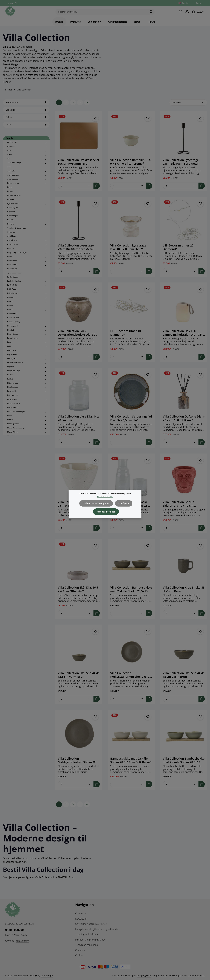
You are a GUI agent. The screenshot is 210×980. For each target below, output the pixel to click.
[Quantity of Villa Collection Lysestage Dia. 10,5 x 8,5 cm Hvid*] (128, 277)
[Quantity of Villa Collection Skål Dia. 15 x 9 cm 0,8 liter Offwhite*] (76, 533)
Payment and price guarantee (90, 940)
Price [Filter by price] (26, 130)
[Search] (151, 15)
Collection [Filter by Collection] (26, 115)
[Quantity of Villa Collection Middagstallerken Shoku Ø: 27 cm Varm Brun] (76, 790)
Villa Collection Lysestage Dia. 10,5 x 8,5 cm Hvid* (128, 253)
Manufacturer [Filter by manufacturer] (26, 108)
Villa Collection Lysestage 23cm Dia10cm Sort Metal (181, 167)
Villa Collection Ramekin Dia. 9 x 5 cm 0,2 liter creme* (131, 167)
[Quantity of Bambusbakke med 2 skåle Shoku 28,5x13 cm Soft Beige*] (128, 790)
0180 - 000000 (14, 930)
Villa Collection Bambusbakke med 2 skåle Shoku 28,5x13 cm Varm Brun (131, 595)
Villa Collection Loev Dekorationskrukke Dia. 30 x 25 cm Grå (78, 338)
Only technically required (97, 503)
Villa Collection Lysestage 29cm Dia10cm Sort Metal (76, 253)
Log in (9, 3)
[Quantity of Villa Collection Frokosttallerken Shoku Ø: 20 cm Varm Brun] (128, 704)
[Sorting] (188, 108)
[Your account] (187, 14)
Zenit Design (47, 976)
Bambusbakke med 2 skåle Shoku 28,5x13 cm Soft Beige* (131, 766)
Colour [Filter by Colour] (26, 123)
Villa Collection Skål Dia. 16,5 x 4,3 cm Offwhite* (78, 595)
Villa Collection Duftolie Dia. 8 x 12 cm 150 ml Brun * (184, 424)
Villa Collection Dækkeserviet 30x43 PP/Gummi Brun (79, 167)
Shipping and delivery (86, 934)
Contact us (81, 913)
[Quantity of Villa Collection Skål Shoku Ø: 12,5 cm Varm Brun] (76, 704)
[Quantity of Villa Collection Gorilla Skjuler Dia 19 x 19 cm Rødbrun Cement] (181, 533)
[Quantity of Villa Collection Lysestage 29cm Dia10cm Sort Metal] (76, 277)
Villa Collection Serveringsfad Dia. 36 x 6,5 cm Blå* (131, 424)
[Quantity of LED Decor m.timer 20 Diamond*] (181, 277)
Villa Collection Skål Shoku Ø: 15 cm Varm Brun (183, 680)
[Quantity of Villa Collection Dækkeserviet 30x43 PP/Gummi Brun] (76, 191)
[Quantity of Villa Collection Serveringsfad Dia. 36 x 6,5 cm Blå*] (128, 448)
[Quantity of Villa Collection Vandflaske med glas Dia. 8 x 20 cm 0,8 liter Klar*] (128, 533)
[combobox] (102, 15)
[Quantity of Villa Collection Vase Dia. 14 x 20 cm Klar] (76, 448)
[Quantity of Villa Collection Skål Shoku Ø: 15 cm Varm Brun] (181, 704)
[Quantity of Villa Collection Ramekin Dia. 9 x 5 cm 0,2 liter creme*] (128, 191)
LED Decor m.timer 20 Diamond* (178, 253)
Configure (123, 503)
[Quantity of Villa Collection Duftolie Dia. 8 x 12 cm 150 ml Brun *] (181, 448)
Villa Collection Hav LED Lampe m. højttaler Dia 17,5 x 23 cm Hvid (183, 338)
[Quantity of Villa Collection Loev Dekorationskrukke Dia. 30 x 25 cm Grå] (76, 362)
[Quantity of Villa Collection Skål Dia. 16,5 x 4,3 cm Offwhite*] (76, 619)
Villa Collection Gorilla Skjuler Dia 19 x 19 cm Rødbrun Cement (178, 509)
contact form (22, 941)
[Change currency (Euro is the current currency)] (199, 3)
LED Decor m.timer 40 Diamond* (126, 338)
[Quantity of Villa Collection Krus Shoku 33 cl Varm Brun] (181, 619)
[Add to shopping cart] (97, 191)
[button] (46, 144)
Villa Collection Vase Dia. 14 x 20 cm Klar (78, 424)
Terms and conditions (86, 945)
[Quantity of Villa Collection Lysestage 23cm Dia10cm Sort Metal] (181, 191)
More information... (105, 496)
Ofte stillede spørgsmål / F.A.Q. (91, 924)
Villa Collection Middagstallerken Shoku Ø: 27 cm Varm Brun (79, 766)
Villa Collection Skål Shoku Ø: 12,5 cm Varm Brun (78, 680)
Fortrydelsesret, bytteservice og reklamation (98, 929)
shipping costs (144, 976)
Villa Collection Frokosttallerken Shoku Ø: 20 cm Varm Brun (131, 680)
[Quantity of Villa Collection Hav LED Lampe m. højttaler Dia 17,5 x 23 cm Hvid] (181, 362)
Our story (80, 950)
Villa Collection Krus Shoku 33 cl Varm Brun (184, 595)
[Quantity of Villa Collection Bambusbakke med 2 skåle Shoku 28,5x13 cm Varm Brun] (128, 619)
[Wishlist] (180, 14)
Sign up (19, 3)
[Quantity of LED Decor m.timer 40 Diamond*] (128, 362)
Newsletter (81, 919)
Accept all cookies (106, 510)
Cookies (79, 955)
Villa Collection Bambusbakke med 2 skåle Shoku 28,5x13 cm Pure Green (184, 766)
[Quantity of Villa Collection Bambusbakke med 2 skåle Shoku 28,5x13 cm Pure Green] (181, 790)
